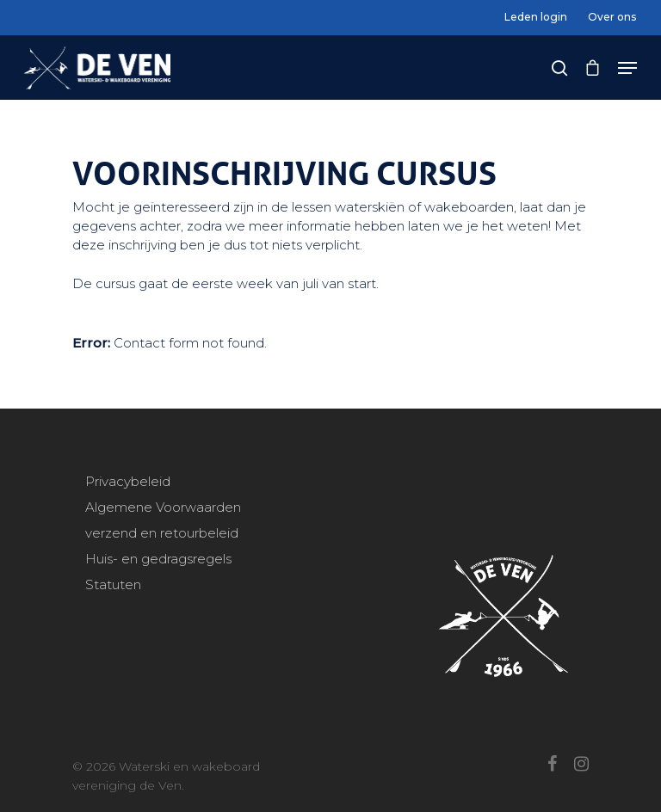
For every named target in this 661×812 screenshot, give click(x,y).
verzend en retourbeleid (162, 533)
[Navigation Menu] (627, 68)
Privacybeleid (128, 481)
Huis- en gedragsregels (158, 559)
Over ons (612, 17)
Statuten (113, 584)
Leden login (536, 17)
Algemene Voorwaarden (163, 507)
